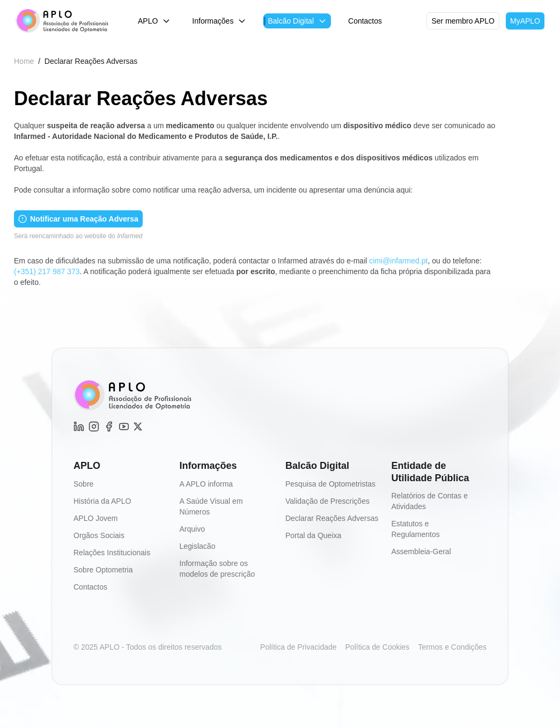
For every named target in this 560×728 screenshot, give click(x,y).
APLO (154, 21)
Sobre (83, 484)
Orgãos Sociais (99, 535)
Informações (219, 21)
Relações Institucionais (112, 553)
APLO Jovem (95, 518)
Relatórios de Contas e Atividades (430, 501)
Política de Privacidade (298, 647)
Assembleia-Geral (421, 551)
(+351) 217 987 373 (47, 271)
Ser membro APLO (463, 21)
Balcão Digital (297, 21)
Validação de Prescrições (327, 501)
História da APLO (102, 501)
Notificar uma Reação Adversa (78, 219)
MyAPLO (525, 21)
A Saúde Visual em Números (211, 506)
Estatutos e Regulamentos (416, 529)
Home (24, 61)
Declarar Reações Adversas (332, 518)
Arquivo (192, 529)
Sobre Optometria (103, 570)
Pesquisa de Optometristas (330, 484)
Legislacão (198, 546)
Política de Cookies (378, 647)
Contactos (365, 21)
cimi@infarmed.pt (398, 261)
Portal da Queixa (313, 535)
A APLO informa (207, 484)
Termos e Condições (452, 647)
